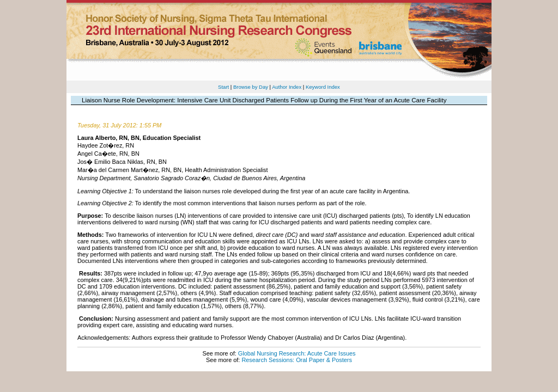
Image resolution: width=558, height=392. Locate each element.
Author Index (287, 87)
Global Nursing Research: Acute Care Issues (297, 353)
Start (223, 87)
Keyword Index (323, 87)
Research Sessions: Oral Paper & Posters (296, 360)
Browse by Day (251, 87)
